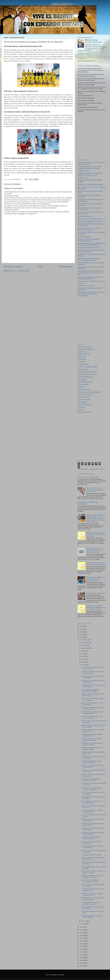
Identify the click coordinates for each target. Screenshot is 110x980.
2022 (82, 638)
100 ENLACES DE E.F (85, 347)
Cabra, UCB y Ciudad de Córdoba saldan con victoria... (92, 872)
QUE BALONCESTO (84, 400)
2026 (82, 626)
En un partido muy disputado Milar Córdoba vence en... (92, 713)
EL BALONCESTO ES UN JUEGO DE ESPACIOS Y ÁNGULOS (90, 229)
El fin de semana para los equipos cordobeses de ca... (92, 894)
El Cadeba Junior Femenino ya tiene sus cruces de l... (93, 668)
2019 (82, 933)
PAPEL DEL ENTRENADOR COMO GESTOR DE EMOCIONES (89, 259)
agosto (84, 651)
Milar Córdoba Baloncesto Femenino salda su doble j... (93, 859)
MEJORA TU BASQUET (85, 395)
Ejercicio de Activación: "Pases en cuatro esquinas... (92, 917)
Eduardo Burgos (93, 40)
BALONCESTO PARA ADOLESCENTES (90, 184)
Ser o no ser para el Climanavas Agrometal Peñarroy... (91, 739)
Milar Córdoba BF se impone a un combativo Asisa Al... (92, 802)
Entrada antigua (66, 266)
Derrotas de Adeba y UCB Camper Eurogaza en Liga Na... (92, 876)
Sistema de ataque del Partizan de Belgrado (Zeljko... (92, 748)
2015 (82, 944)
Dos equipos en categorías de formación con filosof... (91, 780)
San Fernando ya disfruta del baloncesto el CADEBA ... (90, 690)
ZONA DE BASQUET (84, 412)
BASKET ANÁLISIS (84, 354)
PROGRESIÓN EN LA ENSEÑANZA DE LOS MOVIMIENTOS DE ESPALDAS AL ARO (90, 273)
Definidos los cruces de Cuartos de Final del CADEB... (92, 744)
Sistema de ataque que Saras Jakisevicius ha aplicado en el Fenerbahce (96, 534)
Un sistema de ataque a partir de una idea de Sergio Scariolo (96, 564)
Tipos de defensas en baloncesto (88, 477)
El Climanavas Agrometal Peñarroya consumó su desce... (93, 708)
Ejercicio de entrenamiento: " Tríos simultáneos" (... (92, 704)
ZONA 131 (81, 410)
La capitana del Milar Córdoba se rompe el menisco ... (92, 838)
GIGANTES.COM (83, 385)
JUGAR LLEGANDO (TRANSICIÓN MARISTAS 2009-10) (89, 240)
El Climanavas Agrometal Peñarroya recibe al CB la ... (93, 820)
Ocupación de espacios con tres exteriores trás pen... (91, 762)
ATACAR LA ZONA (84, 171)
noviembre (85, 643)
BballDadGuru (82, 359)
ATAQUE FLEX (82, 178)
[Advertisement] (20, 136)
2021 (82, 927)
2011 (82, 955)
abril (83, 662)
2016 (82, 941)
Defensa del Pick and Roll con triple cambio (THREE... (92, 899)
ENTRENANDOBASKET (85, 377)
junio (83, 656)
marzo (84, 665)
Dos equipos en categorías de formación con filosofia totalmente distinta (96, 579)
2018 (82, 935)
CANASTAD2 (82, 362)
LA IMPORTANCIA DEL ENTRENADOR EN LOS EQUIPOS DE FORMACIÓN (91, 244)
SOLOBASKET (82, 402)
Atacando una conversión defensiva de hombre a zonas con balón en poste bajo (96, 607)
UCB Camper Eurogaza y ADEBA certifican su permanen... (92, 789)
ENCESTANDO (83, 369)
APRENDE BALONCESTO (86, 349)
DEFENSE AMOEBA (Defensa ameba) (90, 221)
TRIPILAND (81, 407)
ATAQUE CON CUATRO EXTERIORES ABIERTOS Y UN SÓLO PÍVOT (90, 174)
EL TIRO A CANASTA (84, 237)
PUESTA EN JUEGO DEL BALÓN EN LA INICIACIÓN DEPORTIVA (91, 278)
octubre (84, 645)
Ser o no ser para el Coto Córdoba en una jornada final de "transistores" (95, 490)
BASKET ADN (82, 352)
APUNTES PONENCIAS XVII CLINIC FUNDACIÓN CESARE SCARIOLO (89, 168)
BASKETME (82, 357)
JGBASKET (81, 387)
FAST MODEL (82, 379)
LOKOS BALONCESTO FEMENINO (89, 392)
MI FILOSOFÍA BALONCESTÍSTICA (89, 248)
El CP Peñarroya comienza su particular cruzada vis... (91, 903)
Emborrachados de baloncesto (96, 593)
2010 (82, 958)
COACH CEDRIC (83, 364)
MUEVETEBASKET (84, 397)
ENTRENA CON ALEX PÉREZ (87, 372)
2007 (82, 966)
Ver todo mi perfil (83, 53)
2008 (82, 963)
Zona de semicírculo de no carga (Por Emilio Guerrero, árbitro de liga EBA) (95, 550)
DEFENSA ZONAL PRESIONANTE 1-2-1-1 (91, 219)
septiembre (85, 648)
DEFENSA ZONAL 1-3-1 (85, 216)
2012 (82, 952)
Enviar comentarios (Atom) (21, 271)
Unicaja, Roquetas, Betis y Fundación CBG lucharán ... (93, 726)
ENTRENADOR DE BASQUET (87, 374)
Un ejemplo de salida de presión (91, 855)
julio (83, 654)
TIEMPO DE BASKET (85, 405)
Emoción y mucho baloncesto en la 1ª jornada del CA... (93, 766)
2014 (82, 947)
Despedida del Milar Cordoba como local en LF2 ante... (92, 673)
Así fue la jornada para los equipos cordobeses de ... (92, 847)
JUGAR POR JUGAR (84, 390)
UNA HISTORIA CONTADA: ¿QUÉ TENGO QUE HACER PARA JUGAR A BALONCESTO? (91, 294)
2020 (82, 930)
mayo (83, 659)
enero (84, 924)
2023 (82, 635)
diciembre (85, 640)
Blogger (62, 975)
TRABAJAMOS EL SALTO (86, 286)
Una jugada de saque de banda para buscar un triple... (93, 833)
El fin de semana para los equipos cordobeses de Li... (92, 735)
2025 (82, 629)
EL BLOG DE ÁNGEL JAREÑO (87, 367)
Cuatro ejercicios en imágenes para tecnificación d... (92, 677)
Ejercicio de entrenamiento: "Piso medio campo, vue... (92, 717)
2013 (82, 949)
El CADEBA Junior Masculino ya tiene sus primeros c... (93, 757)
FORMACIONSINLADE (85, 382)
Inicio (41, 266)
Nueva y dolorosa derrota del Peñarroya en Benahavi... (90, 881)
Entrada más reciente (13, 266)
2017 (82, 938)
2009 (82, 960)
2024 (82, 632)
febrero (84, 921)
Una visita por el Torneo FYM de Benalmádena (91, 842)
